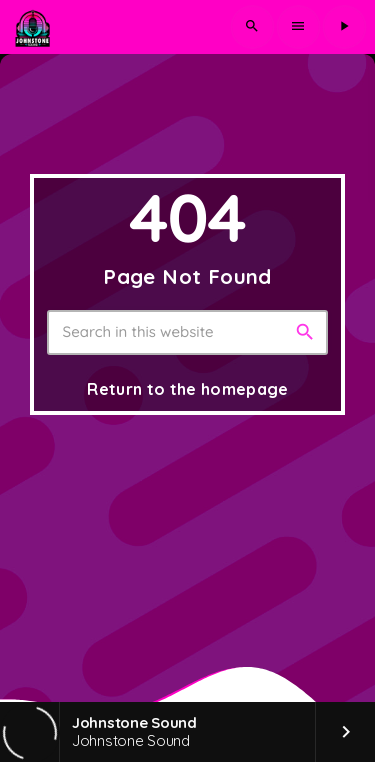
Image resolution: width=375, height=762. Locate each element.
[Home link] (32, 27)
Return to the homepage (187, 389)
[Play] (344, 27)
